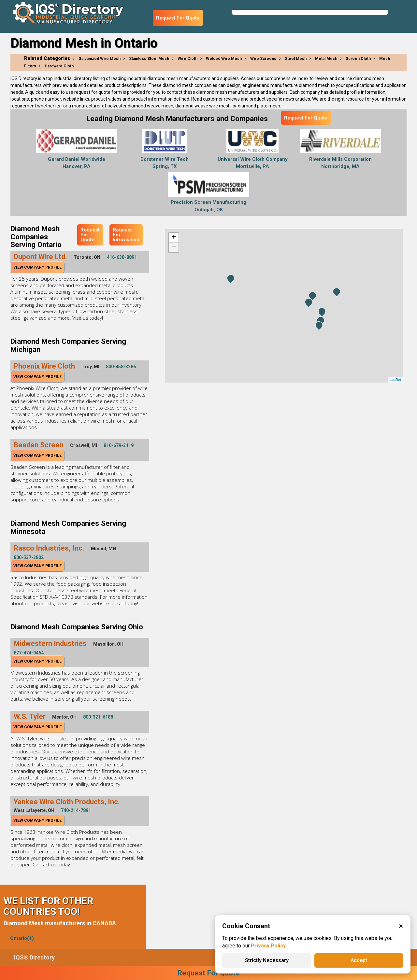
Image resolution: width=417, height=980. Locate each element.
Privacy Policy (268, 946)
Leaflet (395, 380)
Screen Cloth (358, 59)
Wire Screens (263, 59)
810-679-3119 (119, 445)
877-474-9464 (29, 653)
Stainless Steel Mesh (149, 59)
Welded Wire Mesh (224, 59)
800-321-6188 (98, 717)
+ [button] (174, 238)
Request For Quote (178, 18)
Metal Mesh (326, 59)
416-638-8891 (122, 257)
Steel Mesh (296, 59)
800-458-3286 (121, 367)
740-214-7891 (76, 810)
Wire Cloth (187, 59)
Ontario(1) (22, 938)
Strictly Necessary (267, 960)
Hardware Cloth (59, 66)
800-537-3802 (29, 557)
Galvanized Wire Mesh (100, 59)
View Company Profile (37, 267)
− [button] (174, 247)
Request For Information (126, 235)
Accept (359, 960)
